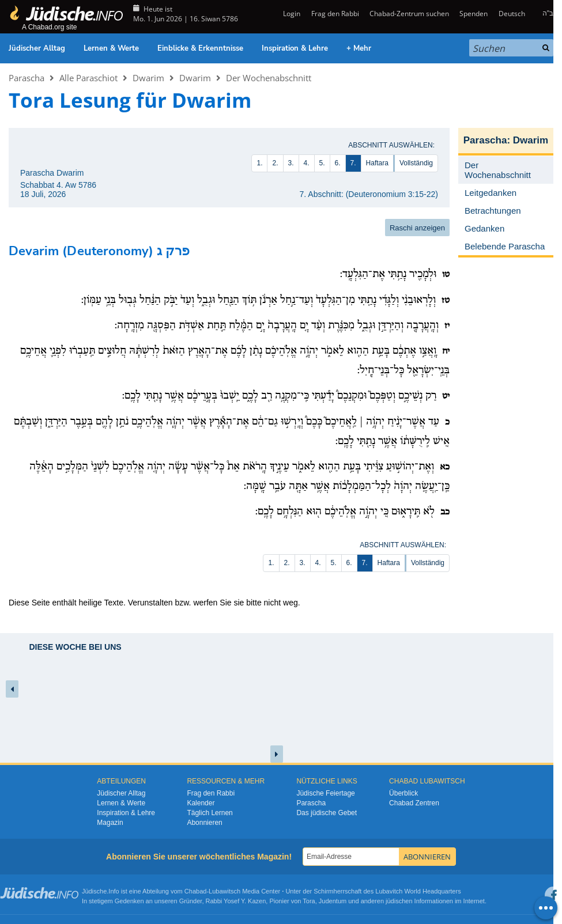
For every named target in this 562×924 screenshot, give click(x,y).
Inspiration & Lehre (295, 48)
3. (291, 163)
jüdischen (399, 901)
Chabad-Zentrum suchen (409, 14)
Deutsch (512, 14)
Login (291, 14)
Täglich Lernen (210, 813)
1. (259, 163)
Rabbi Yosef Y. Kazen (236, 901)
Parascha (27, 78)
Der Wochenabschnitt (269, 78)
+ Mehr (359, 48)
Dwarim (148, 78)
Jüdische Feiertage (325, 793)
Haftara (377, 163)
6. (338, 163)
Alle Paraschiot (88, 78)
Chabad (196, 891)
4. (307, 163)
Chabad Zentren (414, 803)
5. (322, 163)
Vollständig (416, 163)
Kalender (201, 803)
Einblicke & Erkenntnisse (200, 48)
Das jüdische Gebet (327, 813)
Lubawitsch (225, 891)
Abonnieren (204, 823)
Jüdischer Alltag (37, 48)
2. (275, 163)
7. (353, 163)
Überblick (403, 793)
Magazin (110, 823)
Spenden (474, 14)
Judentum (333, 901)
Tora (309, 901)
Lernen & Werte (111, 48)
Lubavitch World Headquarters (418, 891)
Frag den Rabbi (335, 14)
